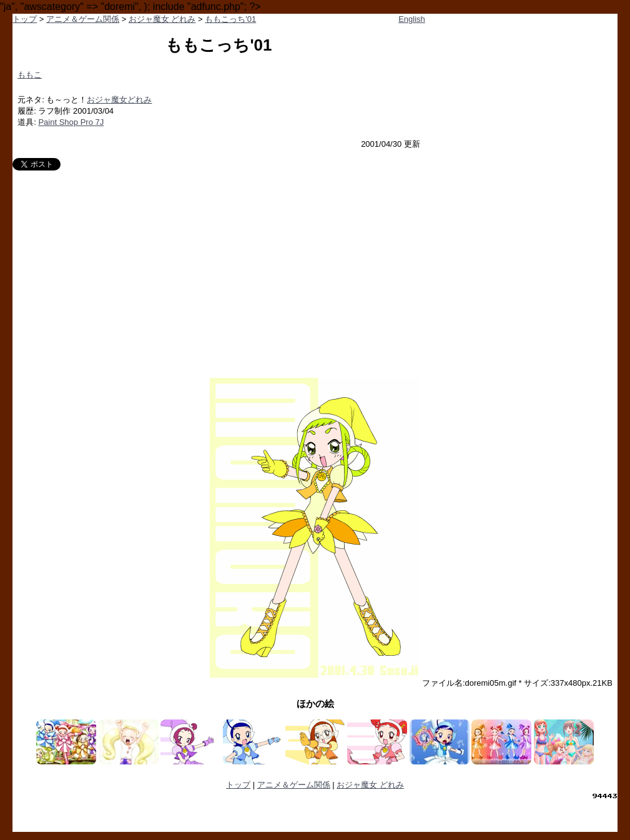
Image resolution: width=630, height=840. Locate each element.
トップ (25, 19)
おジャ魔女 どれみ (162, 19)
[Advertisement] (315, 264)
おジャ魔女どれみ (119, 100)
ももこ (30, 75)
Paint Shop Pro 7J (71, 122)
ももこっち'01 (230, 19)
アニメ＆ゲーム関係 (83, 19)
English (412, 19)
